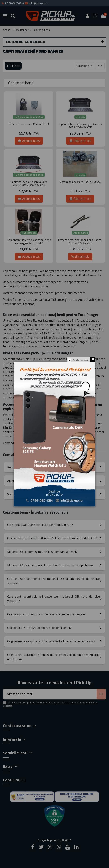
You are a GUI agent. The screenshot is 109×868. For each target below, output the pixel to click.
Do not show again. (80, 361)
